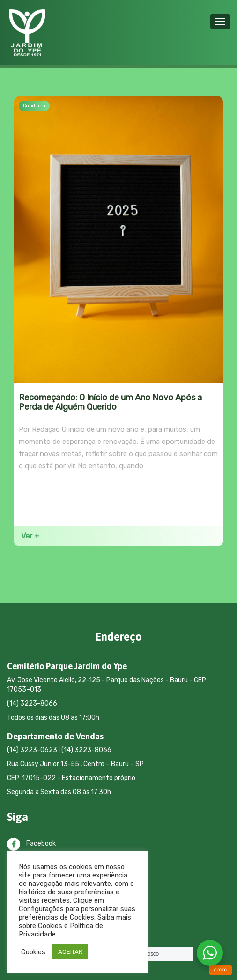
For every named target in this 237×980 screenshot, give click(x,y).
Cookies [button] (33, 952)
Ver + (30, 536)
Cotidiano (34, 106)
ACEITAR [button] (70, 952)
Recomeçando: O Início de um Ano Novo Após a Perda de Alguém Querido (110, 402)
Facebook (31, 844)
